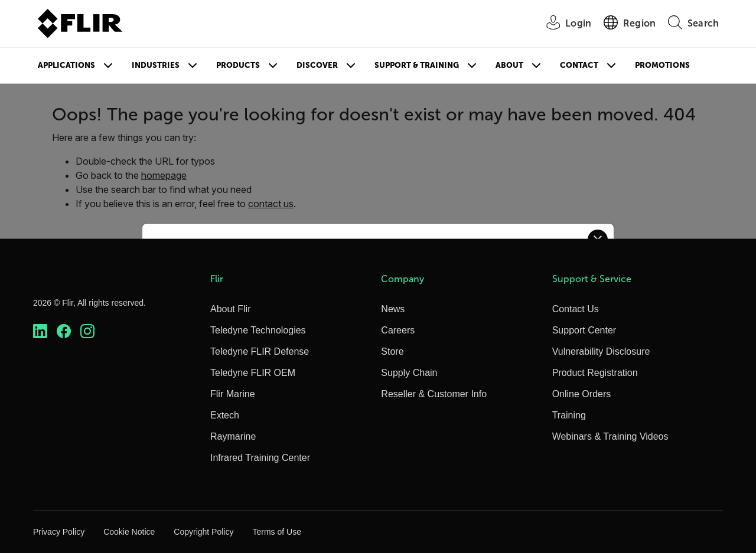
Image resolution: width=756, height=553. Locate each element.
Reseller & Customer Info (434, 394)
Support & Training (417, 65)
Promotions (662, 65)
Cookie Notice (129, 532)
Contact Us (576, 309)
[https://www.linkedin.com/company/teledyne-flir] (40, 331)
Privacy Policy (59, 532)
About (509, 65)
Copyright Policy (203, 532)
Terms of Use (276, 532)
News (393, 309)
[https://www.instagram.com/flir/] (87, 331)
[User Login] (562, 24)
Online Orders (582, 394)
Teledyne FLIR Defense (260, 351)
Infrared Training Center (260, 458)
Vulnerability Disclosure (601, 351)
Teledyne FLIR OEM (253, 373)
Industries (156, 65)
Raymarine (233, 436)
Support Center (584, 330)
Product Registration (595, 373)
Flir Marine (233, 394)
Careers (398, 330)
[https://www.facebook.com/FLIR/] (64, 331)
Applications (66, 65)
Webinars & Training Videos (610, 436)
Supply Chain (409, 373)
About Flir (230, 309)
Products (238, 65)
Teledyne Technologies (258, 330)
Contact (579, 65)
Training (569, 415)
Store (392, 351)
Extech (225, 415)
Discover (317, 65)
